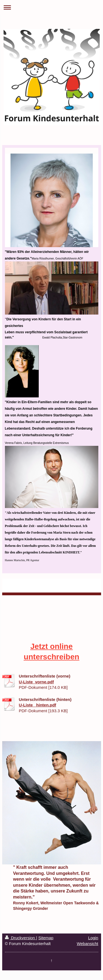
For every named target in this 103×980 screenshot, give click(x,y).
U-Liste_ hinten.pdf (38, 705)
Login (93, 938)
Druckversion (21, 938)
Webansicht (87, 944)
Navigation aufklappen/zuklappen (51, 7)
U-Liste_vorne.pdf (37, 682)
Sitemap (46, 938)
